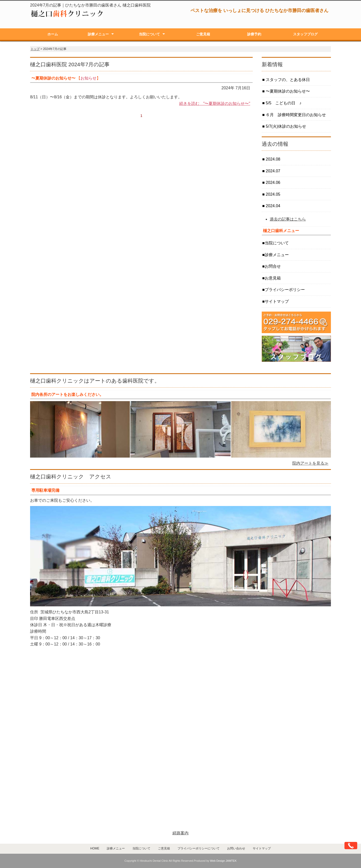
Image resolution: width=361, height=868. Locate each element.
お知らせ (88, 78)
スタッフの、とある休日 (287, 80)
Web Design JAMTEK (223, 861)
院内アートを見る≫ (310, 463)
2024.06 (273, 183)
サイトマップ (277, 301)
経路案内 (180, 833)
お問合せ (273, 266)
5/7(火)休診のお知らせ (285, 126)
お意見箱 (273, 278)
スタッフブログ (305, 34)
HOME (95, 848)
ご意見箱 (203, 34)
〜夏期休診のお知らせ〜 (287, 91)
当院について (149, 34)
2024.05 (273, 194)
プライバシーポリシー (285, 290)
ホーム (53, 34)
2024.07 (273, 171)
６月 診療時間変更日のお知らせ (295, 115)
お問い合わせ (236, 848)
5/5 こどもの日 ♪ (283, 103)
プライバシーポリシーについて (199, 848)
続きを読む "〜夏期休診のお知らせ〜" (215, 103)
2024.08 (273, 159)
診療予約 (254, 34)
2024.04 (273, 206)
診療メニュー (98, 34)
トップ (35, 49)
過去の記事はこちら (288, 219)
